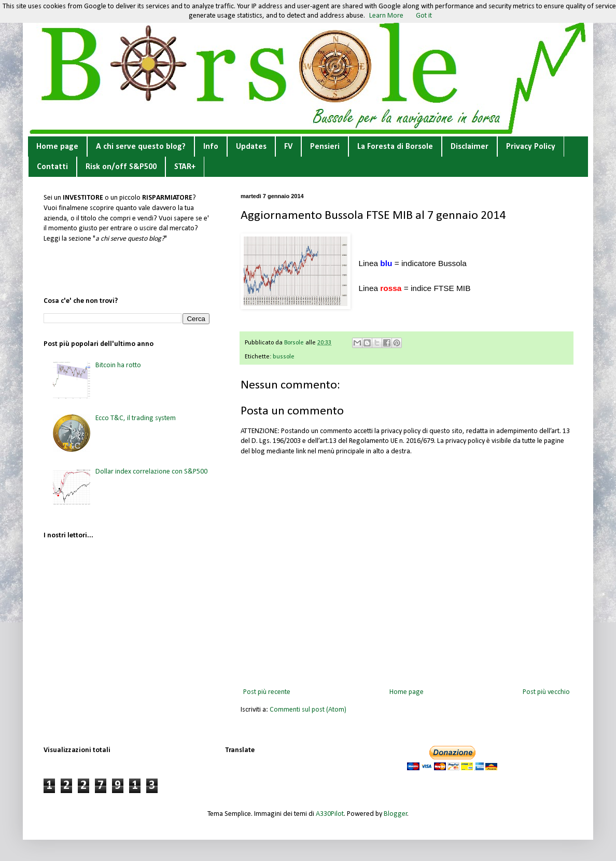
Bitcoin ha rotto (118, 365)
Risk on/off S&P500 (121, 167)
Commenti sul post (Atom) (308, 710)
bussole (284, 357)
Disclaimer (470, 147)
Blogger (396, 814)
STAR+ (185, 167)
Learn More (386, 16)
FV (288, 147)
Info (211, 147)
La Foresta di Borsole (395, 147)
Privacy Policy (531, 147)
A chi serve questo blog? (141, 147)
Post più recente (267, 692)
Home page (57, 147)
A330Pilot (330, 814)
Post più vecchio (546, 692)
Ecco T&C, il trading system (136, 418)
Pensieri (325, 147)
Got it (424, 16)
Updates (251, 147)
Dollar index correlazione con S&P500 (151, 472)
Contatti (52, 167)
